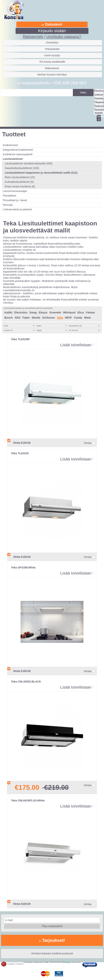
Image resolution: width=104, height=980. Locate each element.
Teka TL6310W (20, 339)
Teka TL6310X (20, 453)
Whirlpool (69, 312)
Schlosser (49, 318)
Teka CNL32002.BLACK (26, 682)
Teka (60, 318)
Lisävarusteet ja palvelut (17, 209)
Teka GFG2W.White (23, 567)
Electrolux (21, 312)
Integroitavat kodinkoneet (18, 150)
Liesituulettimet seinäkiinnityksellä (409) (29, 163)
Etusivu (99, 91)
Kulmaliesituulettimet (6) (19, 182)
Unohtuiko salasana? (64, 37)
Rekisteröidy (33, 37)
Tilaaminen (99, 102)
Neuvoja (8, 205)
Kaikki (8, 312)
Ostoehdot (52, 43)
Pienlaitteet (9, 196)
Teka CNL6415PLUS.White (28, 800)
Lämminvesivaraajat (15, 191)
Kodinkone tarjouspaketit (18, 154)
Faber (26, 318)
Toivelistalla (99, 118)
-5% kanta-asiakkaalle (52, 62)
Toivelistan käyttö (99, 111)
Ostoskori (52, 24)
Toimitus (99, 98)
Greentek (55, 312)
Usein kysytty (52, 55)
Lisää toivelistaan (76, 345)
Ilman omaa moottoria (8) (20, 186)
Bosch (9, 318)
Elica (81, 312)
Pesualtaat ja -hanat (15, 200)
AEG (18, 318)
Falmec (90, 312)
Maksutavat (52, 68)
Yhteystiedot (52, 49)
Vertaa (88, 443)
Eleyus (43, 312)
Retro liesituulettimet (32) (20, 177)
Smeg (33, 312)
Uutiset (99, 95)
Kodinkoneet (10, 145)
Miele (87, 318)
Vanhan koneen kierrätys (52, 75)
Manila (36, 318)
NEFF (68, 318)
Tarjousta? (99, 106)
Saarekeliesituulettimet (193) (22, 168)
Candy (78, 318)
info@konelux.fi (39, 962)
